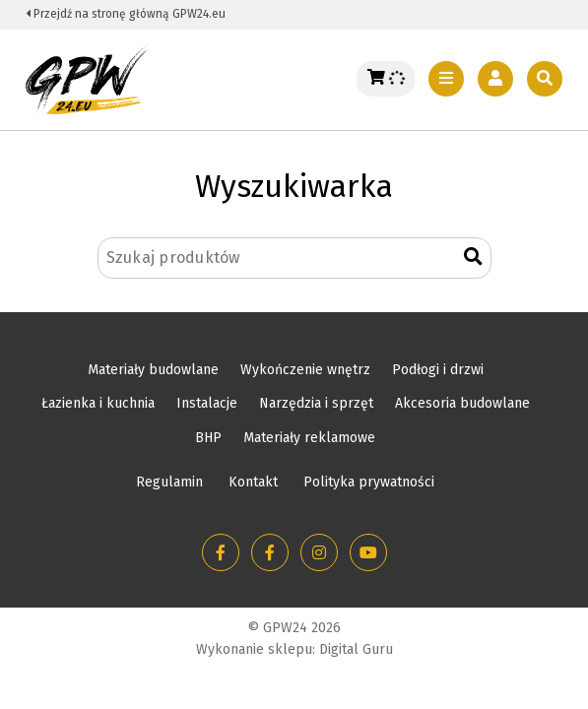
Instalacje (207, 403)
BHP (208, 438)
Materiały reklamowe (309, 438)
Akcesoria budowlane (462, 403)
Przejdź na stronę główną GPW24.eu (126, 14)
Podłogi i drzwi (438, 370)
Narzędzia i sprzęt (316, 403)
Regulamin (169, 482)
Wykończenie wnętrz (305, 370)
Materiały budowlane (153, 370)
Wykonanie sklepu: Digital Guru (294, 649)
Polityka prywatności (369, 482)
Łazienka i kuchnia (98, 403)
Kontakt (253, 482)
